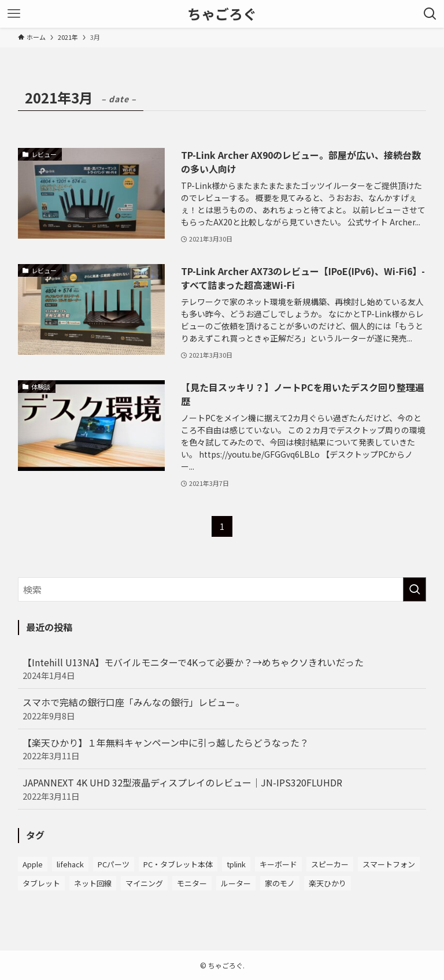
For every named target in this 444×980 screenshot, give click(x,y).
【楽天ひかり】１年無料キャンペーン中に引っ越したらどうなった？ (222, 749)
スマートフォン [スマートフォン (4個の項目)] (389, 864)
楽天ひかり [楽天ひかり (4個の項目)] (328, 883)
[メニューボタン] (14, 14)
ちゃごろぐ (222, 14)
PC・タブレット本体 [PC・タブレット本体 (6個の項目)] (178, 864)
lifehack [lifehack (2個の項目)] (70, 864)
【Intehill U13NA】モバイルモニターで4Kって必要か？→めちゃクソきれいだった (222, 669)
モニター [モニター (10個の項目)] (192, 883)
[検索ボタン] (430, 14)
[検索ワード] (222, 589)
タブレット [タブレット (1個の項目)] (41, 883)
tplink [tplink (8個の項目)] (236, 864)
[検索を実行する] (415, 589)
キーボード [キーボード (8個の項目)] (278, 864)
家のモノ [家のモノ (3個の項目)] (280, 883)
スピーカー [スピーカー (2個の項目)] (330, 864)
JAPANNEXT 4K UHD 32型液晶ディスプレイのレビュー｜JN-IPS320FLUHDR (222, 789)
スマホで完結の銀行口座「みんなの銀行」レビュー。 (222, 708)
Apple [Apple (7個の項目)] (33, 864)
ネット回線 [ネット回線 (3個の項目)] (93, 883)
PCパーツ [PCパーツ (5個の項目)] (114, 864)
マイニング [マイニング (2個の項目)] (144, 883)
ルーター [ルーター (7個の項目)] (236, 883)
